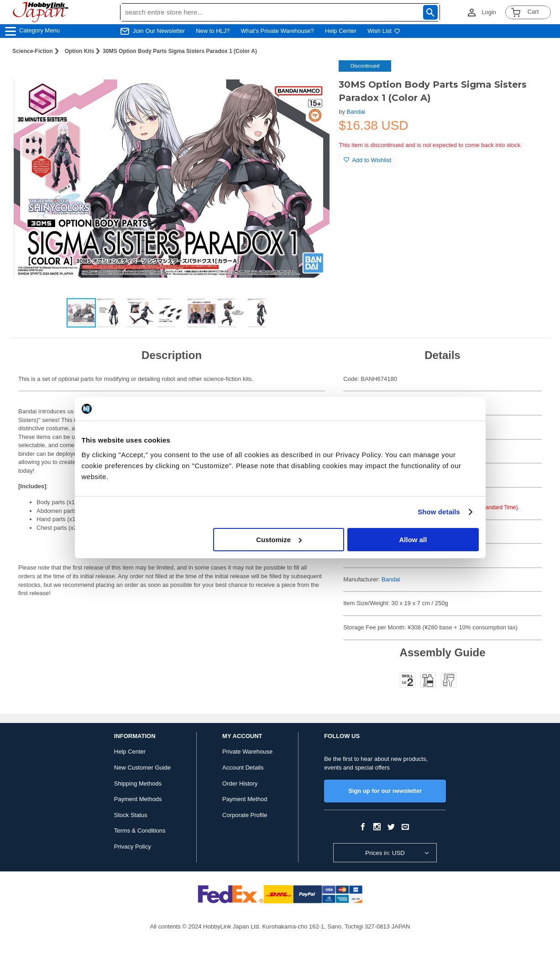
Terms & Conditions (140, 831)
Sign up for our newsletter (385, 791)
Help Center (341, 31)
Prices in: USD (385, 853)
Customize (279, 540)
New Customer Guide (142, 768)
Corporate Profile (245, 815)
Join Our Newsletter (159, 31)
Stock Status (131, 815)
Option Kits (80, 51)
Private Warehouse (247, 752)
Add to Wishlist (367, 160)
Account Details (243, 768)
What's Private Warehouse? (277, 31)
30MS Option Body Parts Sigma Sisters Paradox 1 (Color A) (180, 51)
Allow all (413, 540)
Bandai (356, 112)
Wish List (384, 31)
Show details (439, 512)
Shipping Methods (138, 784)
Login (489, 12)
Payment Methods (138, 799)
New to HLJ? (213, 31)
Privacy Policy (133, 847)
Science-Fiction (33, 51)
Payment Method (245, 799)
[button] (313, 77)
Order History (240, 784)
